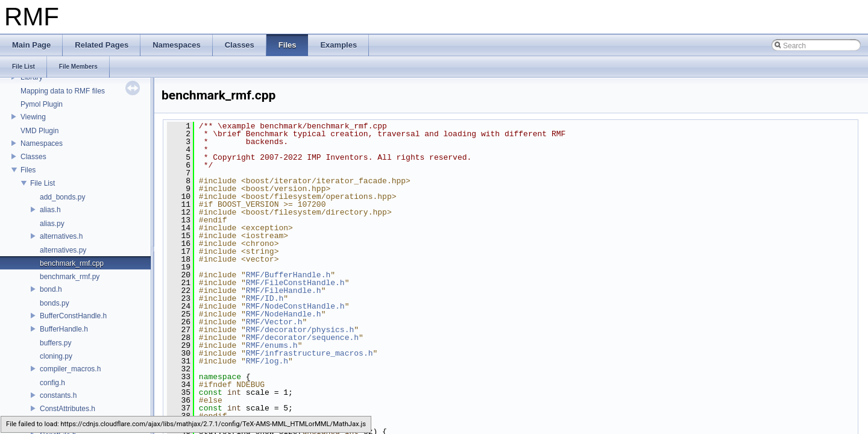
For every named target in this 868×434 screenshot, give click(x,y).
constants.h (58, 395)
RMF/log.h (267, 361)
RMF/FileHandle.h (284, 291)
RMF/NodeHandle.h (284, 314)
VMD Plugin (39, 131)
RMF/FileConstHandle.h (295, 283)
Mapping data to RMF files (63, 91)
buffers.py (55, 343)
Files (28, 170)
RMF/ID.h (265, 298)
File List (42, 183)
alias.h (50, 210)
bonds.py (55, 303)
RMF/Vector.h (274, 322)
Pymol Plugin (42, 104)
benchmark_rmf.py (70, 277)
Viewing (33, 117)
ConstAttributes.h (68, 409)
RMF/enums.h (272, 345)
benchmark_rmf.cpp (72, 263)
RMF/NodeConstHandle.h (295, 306)
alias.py (52, 224)
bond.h (51, 289)
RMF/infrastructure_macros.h (310, 353)
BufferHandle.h (64, 329)
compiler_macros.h (70, 369)
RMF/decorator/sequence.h (302, 338)
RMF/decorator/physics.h (300, 330)
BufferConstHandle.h (73, 316)
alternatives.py (63, 250)
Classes (33, 157)
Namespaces (42, 143)
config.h (52, 383)
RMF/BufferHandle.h (288, 275)
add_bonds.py (62, 197)
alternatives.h (61, 236)
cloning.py (56, 356)
